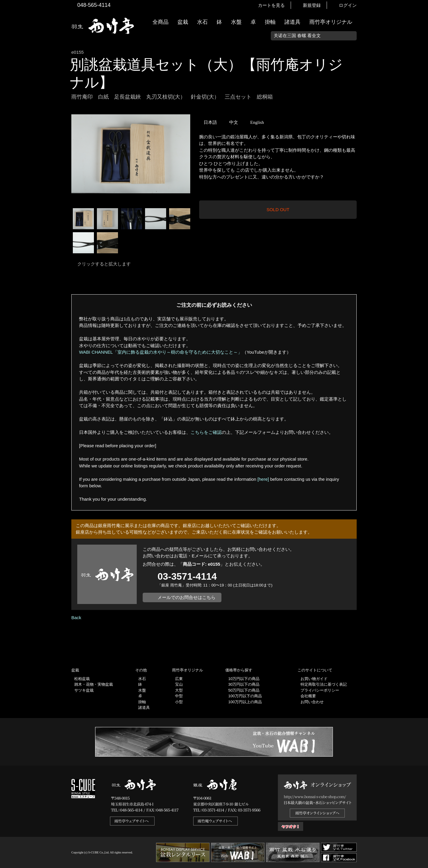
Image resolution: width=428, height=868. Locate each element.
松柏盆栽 (82, 679)
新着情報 (421, 105)
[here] (263, 479)
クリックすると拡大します (104, 264)
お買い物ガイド (421, 151)
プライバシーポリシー (320, 690)
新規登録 (312, 5)
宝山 (179, 684)
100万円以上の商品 (245, 702)
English (257, 122)
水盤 (236, 22)
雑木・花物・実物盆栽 (94, 684)
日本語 (210, 122)
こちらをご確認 (206, 432)
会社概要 (308, 696)
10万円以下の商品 (244, 679)
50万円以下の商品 (244, 690)
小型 (179, 702)
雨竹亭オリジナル (331, 22)
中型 (179, 696)
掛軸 (270, 22)
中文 (234, 122)
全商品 (160, 22)
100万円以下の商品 (245, 696)
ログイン (348, 5)
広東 (179, 679)
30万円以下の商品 (244, 684)
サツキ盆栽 (84, 690)
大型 (179, 690)
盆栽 (183, 22)
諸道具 (292, 22)
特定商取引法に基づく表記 (324, 684)
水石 (202, 22)
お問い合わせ (312, 702)
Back (76, 618)
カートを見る (271, 5)
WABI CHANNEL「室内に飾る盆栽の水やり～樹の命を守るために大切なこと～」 (161, 352)
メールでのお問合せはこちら (187, 597)
